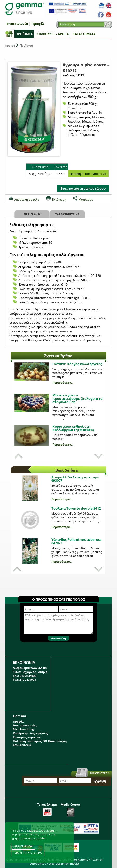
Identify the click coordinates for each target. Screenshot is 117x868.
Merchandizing (23, 729)
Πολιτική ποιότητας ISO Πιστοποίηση (40, 741)
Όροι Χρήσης (79, 860)
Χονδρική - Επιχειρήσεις (30, 733)
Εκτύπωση (59, 199)
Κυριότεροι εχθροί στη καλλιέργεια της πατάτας (73, 428)
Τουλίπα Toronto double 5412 (76, 508)
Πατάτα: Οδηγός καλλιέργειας (77, 364)
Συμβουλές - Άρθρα (53, 34)
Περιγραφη (32, 214)
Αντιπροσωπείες (25, 725)
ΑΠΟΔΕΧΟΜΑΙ (23, 846)
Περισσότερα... (63, 382)
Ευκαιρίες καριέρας (27, 737)
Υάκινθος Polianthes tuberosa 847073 (77, 541)
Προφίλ (38, 24)
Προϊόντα (24, 34)
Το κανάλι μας (47, 809)
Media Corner (70, 810)
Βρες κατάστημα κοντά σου (83, 188)
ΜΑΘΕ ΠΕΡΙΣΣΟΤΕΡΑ (28, 853)
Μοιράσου (86, 199)
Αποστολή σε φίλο (27, 199)
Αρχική (10, 45)
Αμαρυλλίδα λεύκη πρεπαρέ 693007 (75, 479)
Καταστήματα (84, 34)
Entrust (74, 863)
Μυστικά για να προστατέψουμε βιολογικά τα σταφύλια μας (77, 398)
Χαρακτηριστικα (67, 214)
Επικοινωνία (17, 24)
